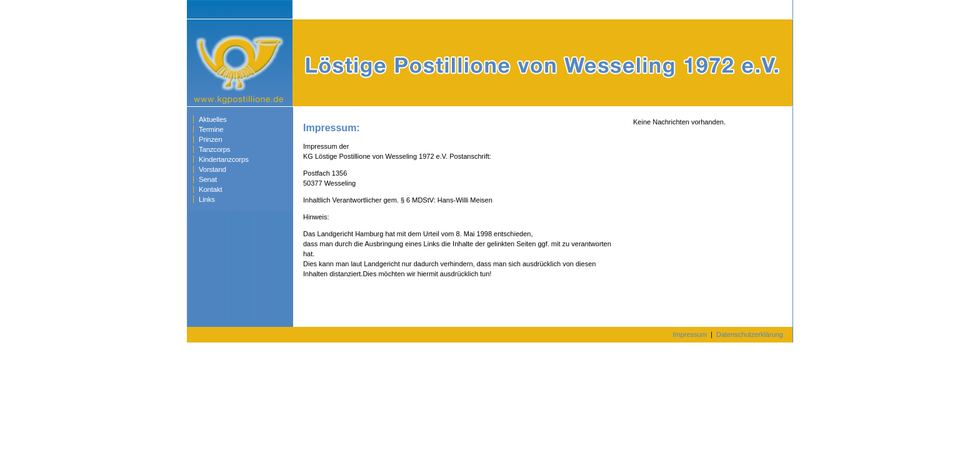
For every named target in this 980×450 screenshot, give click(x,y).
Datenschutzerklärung (750, 334)
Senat (208, 179)
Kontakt (210, 189)
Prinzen (210, 139)
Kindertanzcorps (224, 159)
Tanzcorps (214, 149)
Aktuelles (213, 119)
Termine (211, 129)
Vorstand (212, 169)
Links (207, 199)
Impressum (689, 334)
